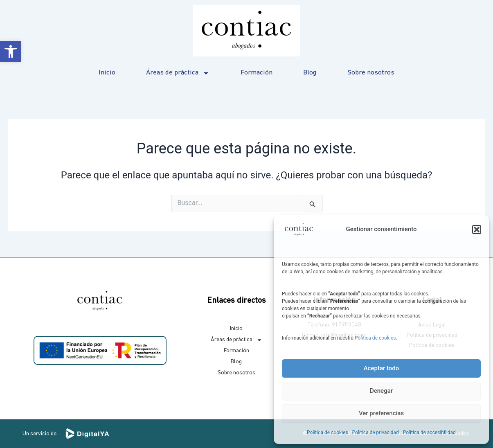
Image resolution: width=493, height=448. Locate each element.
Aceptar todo (382, 368)
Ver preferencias (381, 413)
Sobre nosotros (371, 73)
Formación (257, 73)
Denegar (381, 391)
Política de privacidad (376, 432)
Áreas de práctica (178, 73)
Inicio (107, 73)
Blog (310, 73)
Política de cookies (375, 338)
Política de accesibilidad (429, 432)
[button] (11, 52)
